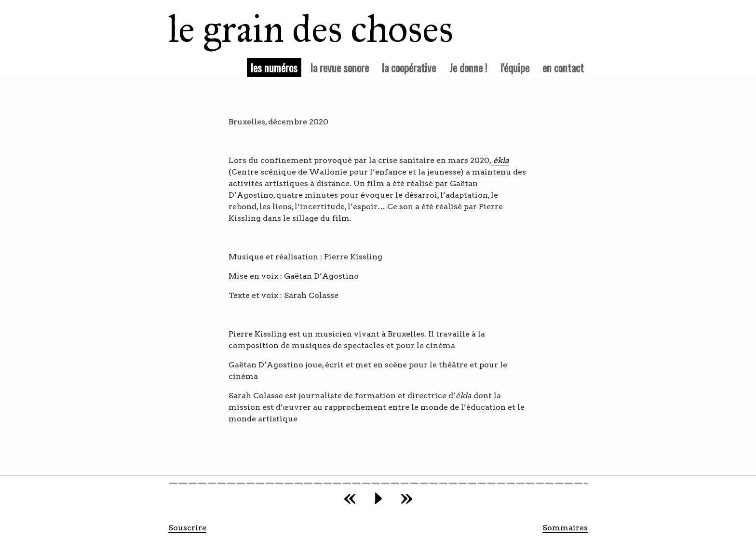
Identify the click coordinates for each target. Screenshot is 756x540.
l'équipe (515, 67)
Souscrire (187, 528)
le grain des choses (298, 29)
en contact (563, 67)
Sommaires (565, 528)
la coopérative (409, 67)
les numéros (276, 67)
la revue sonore (340, 67)
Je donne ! (468, 67)
